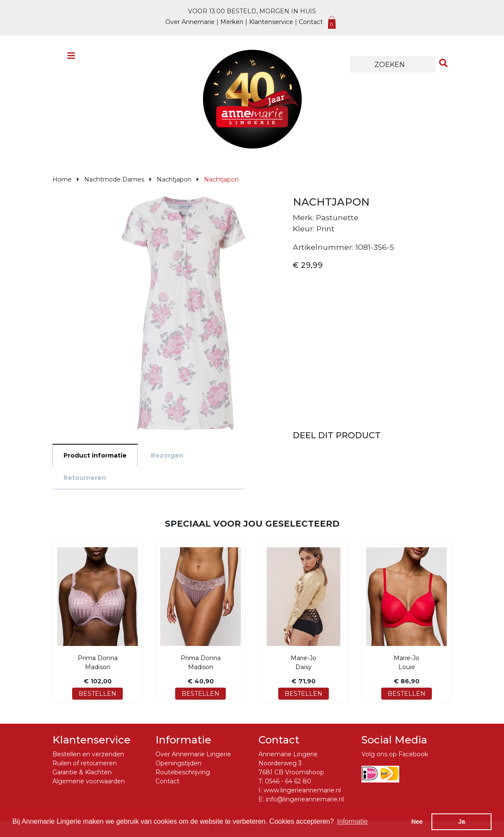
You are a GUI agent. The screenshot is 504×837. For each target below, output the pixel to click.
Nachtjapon (174, 179)
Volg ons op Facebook (395, 754)
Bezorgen (167, 455)
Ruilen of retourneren (85, 763)
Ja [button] (461, 822)
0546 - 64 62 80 (288, 781)
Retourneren (85, 478)
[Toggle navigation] (71, 58)
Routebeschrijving (183, 772)
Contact (311, 22)
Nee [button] (417, 822)
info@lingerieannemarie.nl (305, 799)
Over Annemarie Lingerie (193, 754)
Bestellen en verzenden (88, 754)
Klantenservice (271, 22)
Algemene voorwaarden (89, 781)
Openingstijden (178, 763)
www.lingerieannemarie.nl (302, 790)
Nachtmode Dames (114, 179)
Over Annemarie (190, 22)
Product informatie (95, 455)
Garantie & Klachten (82, 772)
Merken (232, 22)
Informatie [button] (352, 821)
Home (62, 179)
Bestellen (97, 694)
